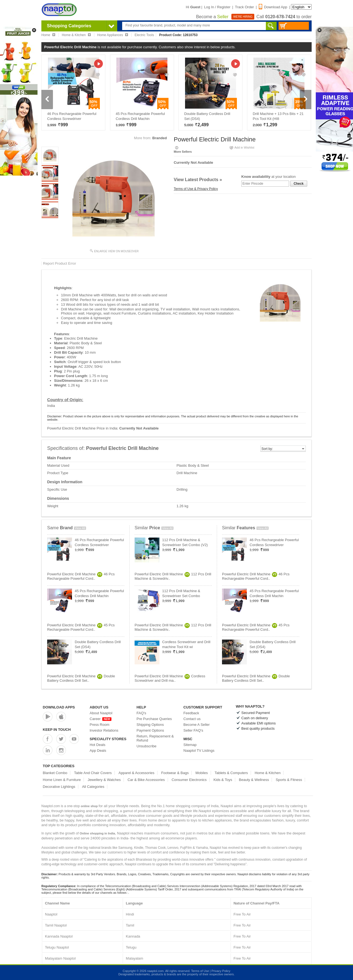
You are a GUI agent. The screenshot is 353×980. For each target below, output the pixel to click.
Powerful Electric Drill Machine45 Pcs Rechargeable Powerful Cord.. (81, 627)
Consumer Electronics (189, 780)
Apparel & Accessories (137, 773)
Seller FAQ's (193, 730)
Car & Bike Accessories (146, 780)
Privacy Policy (221, 971)
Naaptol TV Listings (199, 751)
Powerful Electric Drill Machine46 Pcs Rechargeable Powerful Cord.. (81, 576)
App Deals (98, 751)
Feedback (191, 713)
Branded (160, 138)
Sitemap (190, 745)
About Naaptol (101, 713)
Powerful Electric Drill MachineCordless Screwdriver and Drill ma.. (170, 678)
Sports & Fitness (289, 780)
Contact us (192, 719)
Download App (273, 7)
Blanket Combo (55, 773)
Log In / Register (217, 7)
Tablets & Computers (231, 773)
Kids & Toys (223, 780)
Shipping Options (150, 725)
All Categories (93, 787)
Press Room (100, 725)
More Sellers (183, 152)
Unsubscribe (146, 746)
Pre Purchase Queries (154, 719)
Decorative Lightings (59, 787)
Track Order (244, 7)
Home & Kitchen (268, 773)
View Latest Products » (198, 180)
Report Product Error (60, 263)
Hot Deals (97, 745)
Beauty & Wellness (254, 780)
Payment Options (150, 730)
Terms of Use (200, 971)
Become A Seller (196, 725)
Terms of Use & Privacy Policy (196, 189)
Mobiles (202, 773)
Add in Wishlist (242, 147)
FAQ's (141, 713)
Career (101, 719)
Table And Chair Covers (93, 773)
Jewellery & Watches (104, 780)
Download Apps (59, 707)
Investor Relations (104, 730)
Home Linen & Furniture (62, 780)
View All (80, 528)
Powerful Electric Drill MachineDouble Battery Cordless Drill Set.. (81, 678)
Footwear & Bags (175, 773)
